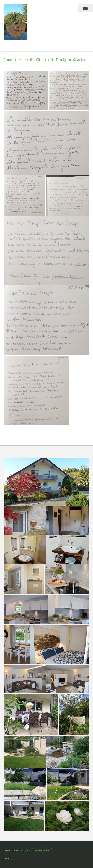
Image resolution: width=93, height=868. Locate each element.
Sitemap (28, 850)
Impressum (8, 850)
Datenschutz (18, 850)
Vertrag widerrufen (42, 850)
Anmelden (8, 859)
